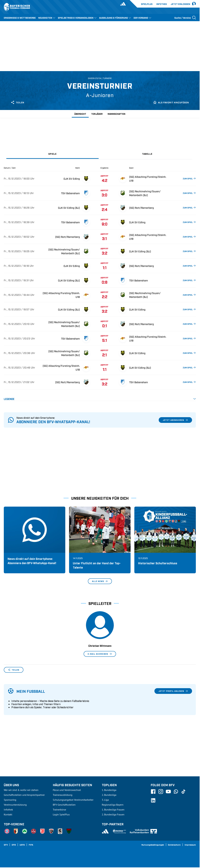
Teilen (17, 102)
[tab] (52, 154)
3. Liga (105, 800)
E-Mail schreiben (100, 654)
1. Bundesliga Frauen (113, 810)
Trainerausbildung (63, 795)
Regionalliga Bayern (113, 805)
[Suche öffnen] (185, 18)
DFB (14, 845)
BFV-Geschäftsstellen (64, 805)
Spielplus (147, 4)
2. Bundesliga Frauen (113, 814)
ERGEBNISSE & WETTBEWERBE (20, 18)
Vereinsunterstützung (15, 805)
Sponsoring (10, 800)
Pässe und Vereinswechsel (67, 790)
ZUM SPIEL (189, 178)
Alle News (100, 581)
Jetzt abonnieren (175, 420)
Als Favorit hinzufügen (171, 102)
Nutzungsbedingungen (153, 845)
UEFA (22, 845)
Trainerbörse (59, 810)
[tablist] (100, 154)
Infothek (162, 4)
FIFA (31, 845)
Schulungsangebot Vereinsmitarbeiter (73, 800)
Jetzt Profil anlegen (173, 691)
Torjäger (97, 114)
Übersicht (80, 114)
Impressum (190, 845)
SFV (6, 845)
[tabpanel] (100, 284)
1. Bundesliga (109, 790)
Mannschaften (116, 114)
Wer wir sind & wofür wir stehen (21, 790)
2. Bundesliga (109, 795)
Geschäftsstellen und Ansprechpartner (24, 795)
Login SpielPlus (61, 814)
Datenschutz (174, 845)
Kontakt (8, 814)
